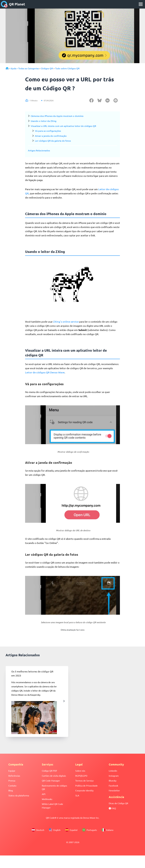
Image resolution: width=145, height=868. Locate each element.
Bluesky (113, 781)
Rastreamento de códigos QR (54, 787)
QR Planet (13, 4)
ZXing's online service (66, 322)
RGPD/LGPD (81, 776)
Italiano (107, 830)
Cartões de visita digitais (54, 776)
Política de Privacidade (86, 786)
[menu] (141, 4)
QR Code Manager (51, 781)
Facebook (113, 786)
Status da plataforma (19, 795)
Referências (14, 776)
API (44, 794)
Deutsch (38, 830)
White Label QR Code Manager (52, 806)
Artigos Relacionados (39, 150)
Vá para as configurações (48, 131)
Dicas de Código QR (118, 803)
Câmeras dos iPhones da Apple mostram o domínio (57, 116)
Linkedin (113, 771)
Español (71, 830)
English (55, 830)
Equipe (12, 771)
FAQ (112, 808)
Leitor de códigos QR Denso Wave (45, 372)
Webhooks (47, 799)
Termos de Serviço (84, 781)
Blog (11, 790)
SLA (77, 795)
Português (90, 830)
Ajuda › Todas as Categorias (25, 68)
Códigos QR (47, 68)
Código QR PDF (49, 771)
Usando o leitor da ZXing (43, 121)
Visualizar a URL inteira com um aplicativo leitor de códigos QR (63, 126)
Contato (12, 786)
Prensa (12, 781)
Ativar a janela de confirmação (51, 136)
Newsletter (114, 790)
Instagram (114, 776)
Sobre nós (80, 771)
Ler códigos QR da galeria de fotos (53, 141)
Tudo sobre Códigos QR (67, 68)
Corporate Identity (84, 790)
